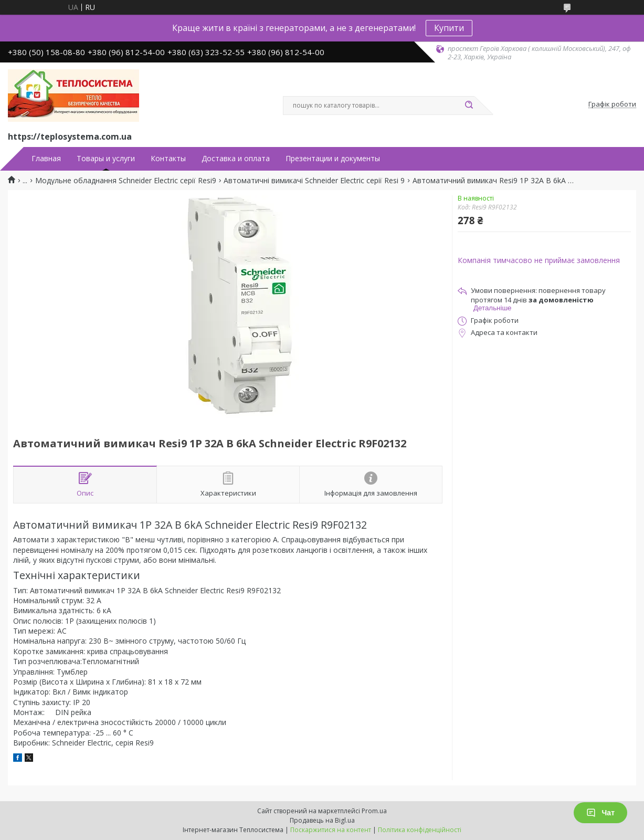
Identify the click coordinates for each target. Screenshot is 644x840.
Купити (449, 28)
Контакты (168, 159)
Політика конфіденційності (420, 830)
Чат (600, 813)
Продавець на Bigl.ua (322, 820)
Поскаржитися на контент (331, 830)
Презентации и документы (333, 159)
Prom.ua (374, 811)
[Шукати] (469, 106)
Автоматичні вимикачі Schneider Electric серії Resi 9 (314, 181)
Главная (46, 159)
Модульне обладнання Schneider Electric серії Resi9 (126, 181)
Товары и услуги (106, 159)
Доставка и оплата (236, 159)
